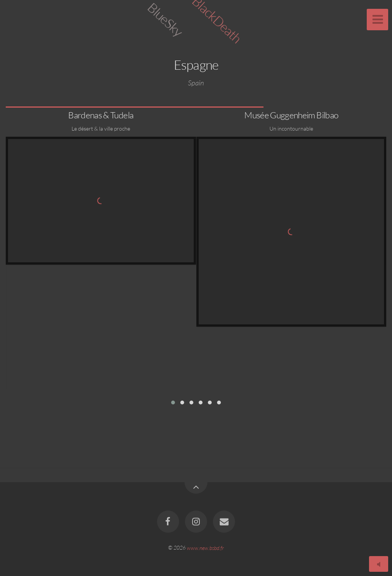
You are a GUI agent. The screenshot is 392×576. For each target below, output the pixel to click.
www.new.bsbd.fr (205, 547)
